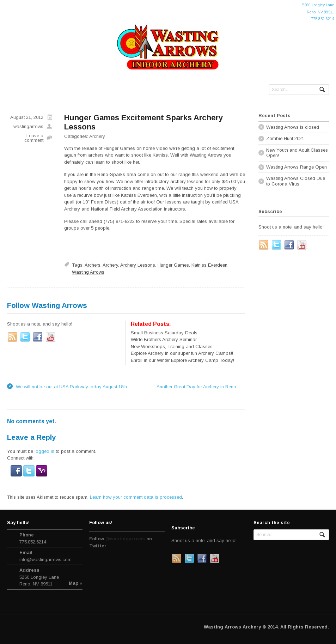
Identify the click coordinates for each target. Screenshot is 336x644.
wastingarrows (28, 126)
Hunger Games (173, 265)
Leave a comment (34, 138)
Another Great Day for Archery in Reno (201, 387)
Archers (93, 265)
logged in (44, 451)
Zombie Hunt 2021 (285, 138)
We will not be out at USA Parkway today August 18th (67, 387)
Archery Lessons (138, 265)
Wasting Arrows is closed (293, 127)
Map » (76, 583)
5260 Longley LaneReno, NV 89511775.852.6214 (318, 12)
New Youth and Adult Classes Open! (297, 153)
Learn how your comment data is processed (136, 497)
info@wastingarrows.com (45, 560)
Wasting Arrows (88, 272)
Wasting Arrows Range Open (297, 167)
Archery (97, 136)
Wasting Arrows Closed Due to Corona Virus (296, 181)
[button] (17, 473)
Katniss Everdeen (209, 265)
